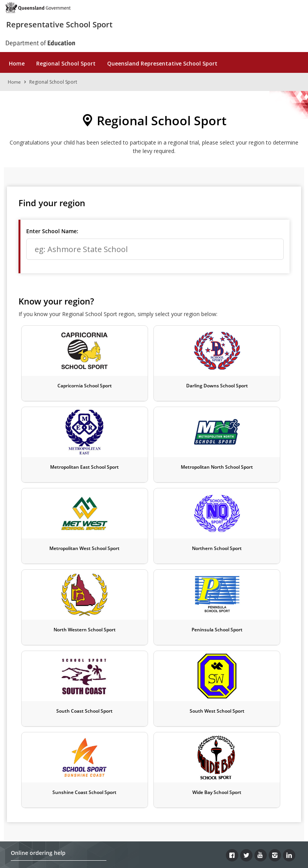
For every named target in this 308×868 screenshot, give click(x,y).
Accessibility (240, 806)
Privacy (140, 806)
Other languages (184, 817)
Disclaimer (105, 806)
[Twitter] (246, 693)
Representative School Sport (59, 24)
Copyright (67, 806)
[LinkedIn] (289, 693)
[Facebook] (232, 693)
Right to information (187, 806)
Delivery (21, 719)
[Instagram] (275, 693)
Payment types (29, 707)
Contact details (29, 763)
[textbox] (155, 249)
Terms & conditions (35, 752)
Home (17, 63)
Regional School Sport (66, 63)
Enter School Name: (52, 231)
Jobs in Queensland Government (110, 817)
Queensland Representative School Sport (162, 63)
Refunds (21, 730)
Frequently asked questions (45, 741)
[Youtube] (261, 693)
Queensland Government (155, 847)
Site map (229, 817)
